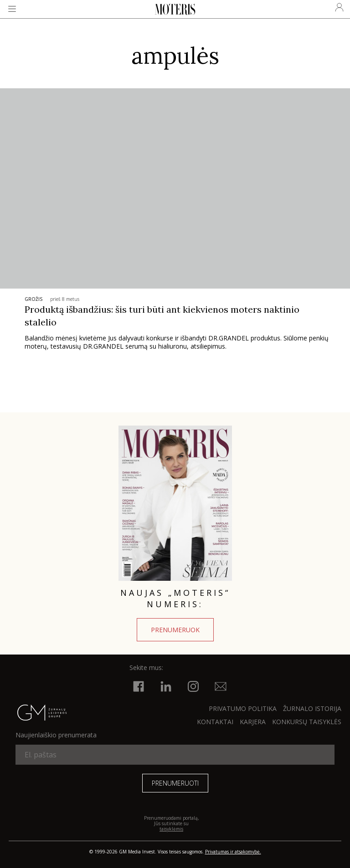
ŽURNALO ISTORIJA (312, 708)
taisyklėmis (171, 829)
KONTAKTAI (215, 722)
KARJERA (253, 722)
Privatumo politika (243, 708)
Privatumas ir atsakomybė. (233, 852)
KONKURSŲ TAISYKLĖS (307, 722)
